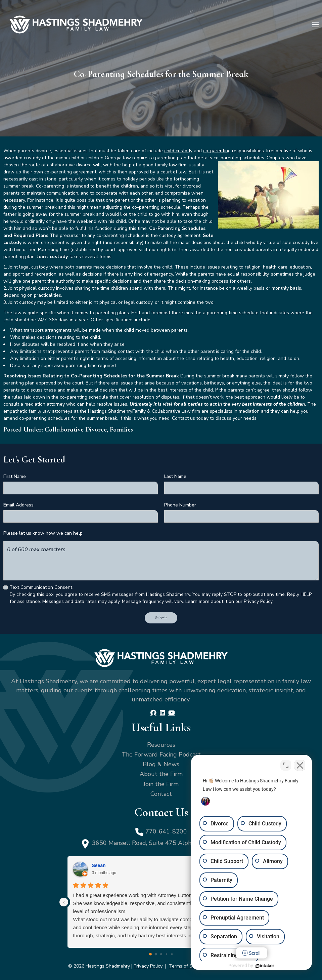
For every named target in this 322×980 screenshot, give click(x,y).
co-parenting (217, 151)
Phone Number (180, 505)
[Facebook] (153, 713)
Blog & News (161, 764)
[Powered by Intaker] (265, 966)
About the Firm (161, 774)
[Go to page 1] (156, 954)
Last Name (175, 476)
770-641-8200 (166, 831)
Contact (161, 794)
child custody (178, 151)
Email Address (18, 505)
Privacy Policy (148, 966)
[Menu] (315, 25)
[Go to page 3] (166, 954)
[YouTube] (172, 713)
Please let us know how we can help (43, 533)
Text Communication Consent (41, 587)
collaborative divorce (69, 165)
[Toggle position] (286, 765)
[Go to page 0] (150, 954)
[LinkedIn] (162, 713)
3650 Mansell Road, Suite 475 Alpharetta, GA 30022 (166, 843)
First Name (15, 476)
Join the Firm (161, 784)
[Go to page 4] (172, 954)
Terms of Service (187, 966)
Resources (161, 745)
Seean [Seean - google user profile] (99, 865)
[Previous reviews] (64, 902)
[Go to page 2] (161, 954)
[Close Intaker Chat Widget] (300, 765)
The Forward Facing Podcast (161, 754)
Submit (161, 618)
